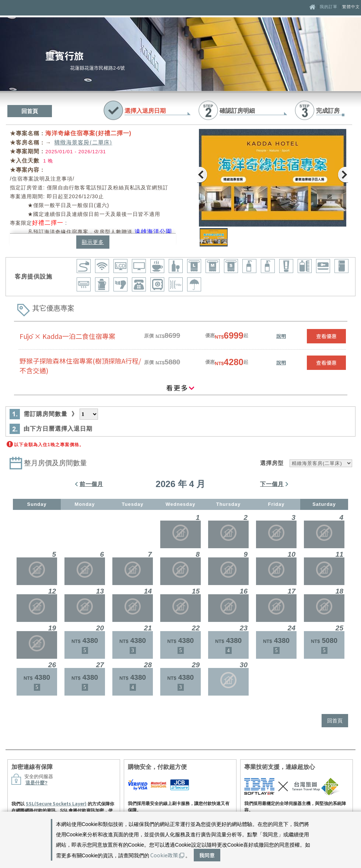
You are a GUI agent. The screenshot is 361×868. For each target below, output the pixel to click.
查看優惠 (326, 336)
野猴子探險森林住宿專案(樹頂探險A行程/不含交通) (80, 365)
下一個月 (272, 484)
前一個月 (91, 484)
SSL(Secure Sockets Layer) (56, 803)
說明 (281, 336)
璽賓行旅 (64, 55)
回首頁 (30, 111)
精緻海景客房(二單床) (83, 142)
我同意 (207, 855)
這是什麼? (36, 783)
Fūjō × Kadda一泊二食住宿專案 (67, 336)
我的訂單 (329, 7)
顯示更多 (93, 242)
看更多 (180, 388)
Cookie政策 (167, 855)
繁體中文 (351, 7)
